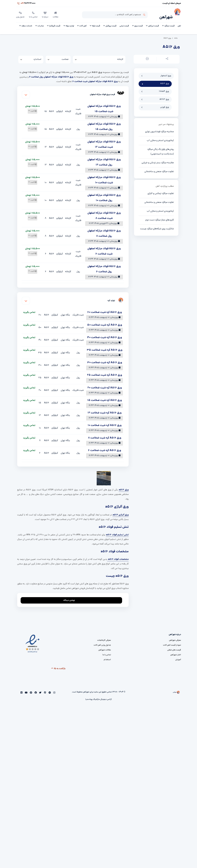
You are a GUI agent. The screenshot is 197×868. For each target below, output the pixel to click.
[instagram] (54, 689)
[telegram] (49, 689)
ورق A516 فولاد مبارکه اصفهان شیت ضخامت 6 (95, 78)
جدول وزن (20, 13)
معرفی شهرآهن (175, 637)
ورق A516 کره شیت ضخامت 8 (105, 434)
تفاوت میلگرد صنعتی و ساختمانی (159, 168)
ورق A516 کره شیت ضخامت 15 (105, 397)
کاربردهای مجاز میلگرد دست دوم (160, 216)
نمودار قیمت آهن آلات (172, 641)
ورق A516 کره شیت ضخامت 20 (105, 384)
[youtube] (26, 689)
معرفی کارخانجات (104, 637)
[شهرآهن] (177, 13)
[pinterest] (31, 689)
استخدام (107, 656)
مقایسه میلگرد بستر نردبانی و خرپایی (158, 159)
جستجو (144, 13)
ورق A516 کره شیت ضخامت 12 (105, 409)
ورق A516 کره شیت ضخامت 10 (105, 422)
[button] (166, 56)
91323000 (26, 3)
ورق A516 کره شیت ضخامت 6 (105, 447)
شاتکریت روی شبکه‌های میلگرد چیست (157, 225)
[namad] (33, 640)
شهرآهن (166, 14)
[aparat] (45, 689)
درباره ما (45, 13)
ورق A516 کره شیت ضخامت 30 (105, 359)
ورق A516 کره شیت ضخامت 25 (105, 371)
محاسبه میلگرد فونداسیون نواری (159, 128)
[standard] (31, 56)
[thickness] (58, 56)
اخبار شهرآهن (176, 651)
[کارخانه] (99, 56)
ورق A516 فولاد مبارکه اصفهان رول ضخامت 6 (51, 73)
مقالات (56, 13)
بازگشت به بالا (58, 665)
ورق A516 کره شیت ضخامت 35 (105, 346)
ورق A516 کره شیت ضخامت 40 (105, 334)
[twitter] (40, 689)
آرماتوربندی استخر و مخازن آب (160, 137)
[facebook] (35, 689)
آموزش (178, 656)
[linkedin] (22, 689)
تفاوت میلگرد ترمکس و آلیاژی (161, 190)
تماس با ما (33, 13)
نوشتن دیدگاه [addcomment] (70, 596)
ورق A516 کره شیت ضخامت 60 (105, 309)
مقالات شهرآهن (105, 646)
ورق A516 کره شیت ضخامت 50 (105, 321)
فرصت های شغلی (174, 646)
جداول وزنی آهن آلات (102, 641)
